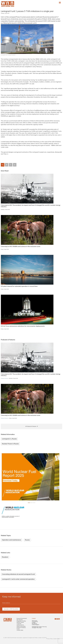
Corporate (19, 624)
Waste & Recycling (21, 626)
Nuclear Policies (20, 622)
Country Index (20, 630)
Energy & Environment (22, 619)
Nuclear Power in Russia (10, 444)
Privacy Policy (49, 639)
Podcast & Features (21, 628)
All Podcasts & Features (31, 426)
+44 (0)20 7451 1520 (37, 628)
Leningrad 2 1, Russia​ (9, 439)
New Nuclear (20, 620)
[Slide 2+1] (34, 503)
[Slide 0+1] (29, 503)
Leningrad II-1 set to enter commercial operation (18, 579)
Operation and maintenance (11, 540)
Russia (27, 540)
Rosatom (5, 557)
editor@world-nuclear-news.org (39, 627)
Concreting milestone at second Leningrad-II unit (18, 574)
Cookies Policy (56, 639)
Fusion (18, 629)
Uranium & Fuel (20, 625)
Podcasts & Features (4, 378)
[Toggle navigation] (60, 3)
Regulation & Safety (21, 621)
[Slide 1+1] (32, 503)
